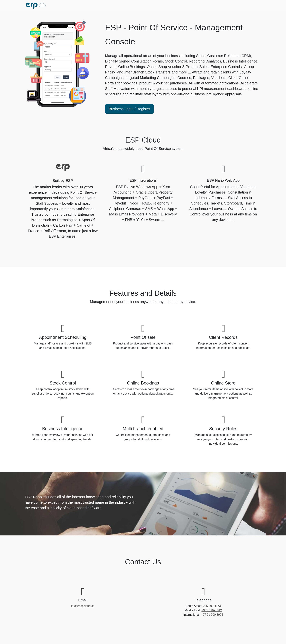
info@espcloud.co (83, 606)
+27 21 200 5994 (212, 615)
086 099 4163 (212, 606)
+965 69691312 (212, 610)
